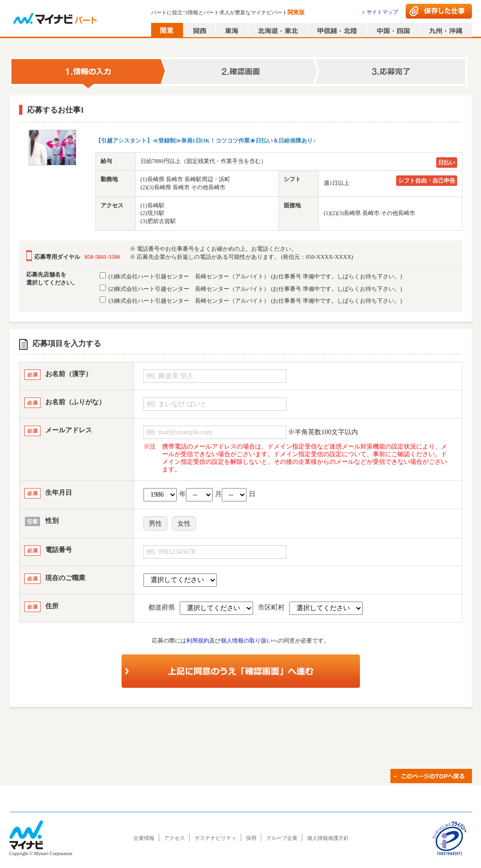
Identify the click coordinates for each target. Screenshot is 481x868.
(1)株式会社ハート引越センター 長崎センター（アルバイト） (251, 276)
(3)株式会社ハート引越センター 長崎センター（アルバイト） (251, 300)
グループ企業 (282, 838)
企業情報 (144, 838)
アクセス (174, 838)
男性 (155, 524)
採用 (251, 838)
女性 (184, 524)
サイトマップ (382, 12)
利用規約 (198, 641)
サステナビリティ (215, 838)
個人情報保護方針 (328, 838)
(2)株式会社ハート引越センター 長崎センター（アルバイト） (251, 288)
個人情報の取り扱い (246, 641)
